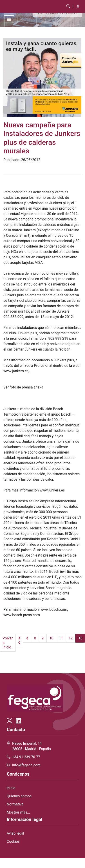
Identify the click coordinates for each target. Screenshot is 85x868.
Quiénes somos (19, 796)
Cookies (13, 841)
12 (71, 638)
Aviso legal (15, 833)
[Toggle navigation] (9, 19)
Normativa (15, 804)
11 (61, 638)
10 (51, 638)
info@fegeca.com (26, 765)
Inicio (11, 788)
